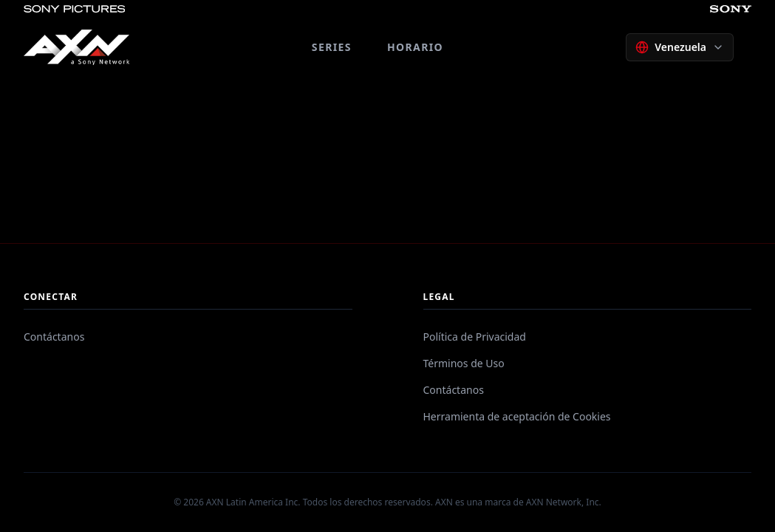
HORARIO (415, 47)
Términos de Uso (464, 363)
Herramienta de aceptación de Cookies (517, 416)
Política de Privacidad (475, 337)
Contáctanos (54, 337)
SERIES (332, 47)
